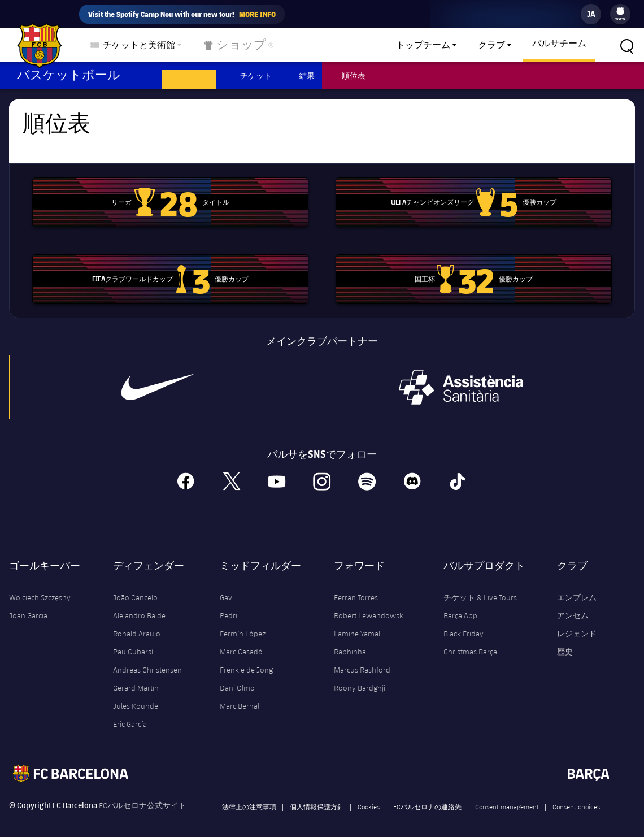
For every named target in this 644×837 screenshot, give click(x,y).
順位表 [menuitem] (354, 75)
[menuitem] (620, 11)
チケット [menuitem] (256, 75)
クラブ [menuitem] (491, 45)
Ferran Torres (356, 587)
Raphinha (350, 641)
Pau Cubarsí (133, 641)
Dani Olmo (237, 678)
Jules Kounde (136, 696)
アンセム (573, 605)
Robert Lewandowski (369, 605)
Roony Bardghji (360, 678)
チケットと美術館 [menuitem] (139, 45)
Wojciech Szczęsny (40, 587)
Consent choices (576, 796)
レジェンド (577, 623)
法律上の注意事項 (249, 796)
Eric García (130, 714)
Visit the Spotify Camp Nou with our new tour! (182, 14)
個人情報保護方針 (317, 796)
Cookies (369, 796)
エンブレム (577, 587)
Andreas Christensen (147, 660)
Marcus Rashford (362, 660)
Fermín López (243, 623)
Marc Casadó (241, 641)
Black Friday (464, 623)
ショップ (229, 47)
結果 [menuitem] (307, 75)
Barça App (460, 605)
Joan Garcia (28, 605)
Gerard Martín (136, 678)
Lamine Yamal (357, 623)
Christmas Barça (470, 641)
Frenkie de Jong (246, 660)
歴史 (565, 641)
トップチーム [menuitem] (423, 45)
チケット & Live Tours (480, 587)
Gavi (227, 587)
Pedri (229, 605)
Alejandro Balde (139, 605)
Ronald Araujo (137, 623)
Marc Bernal (240, 696)
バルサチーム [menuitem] (559, 44)
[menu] (620, 14)
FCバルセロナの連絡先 (427, 796)
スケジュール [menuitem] (189, 75)
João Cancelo (135, 587)
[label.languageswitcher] (591, 14)
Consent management (507, 796)
